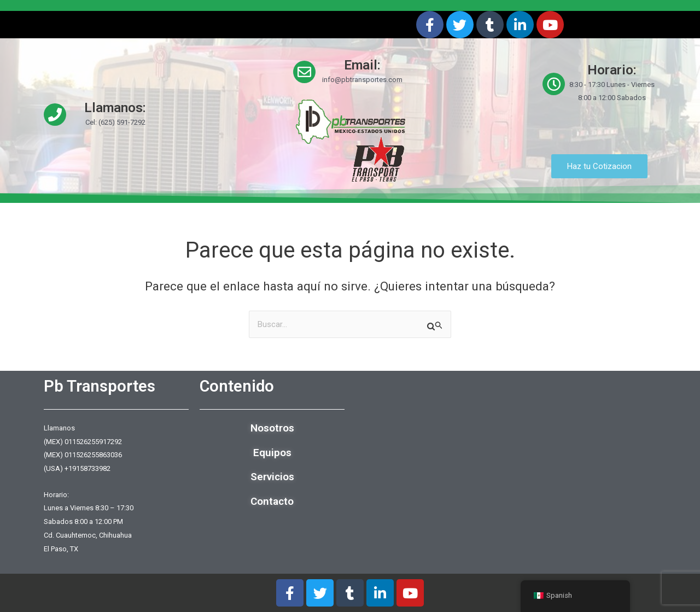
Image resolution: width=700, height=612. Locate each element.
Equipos (272, 453)
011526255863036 (93, 455)
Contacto (272, 501)
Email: (362, 65)
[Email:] (304, 72)
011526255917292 (93, 442)
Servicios (272, 477)
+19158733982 (87, 468)
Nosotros (272, 428)
